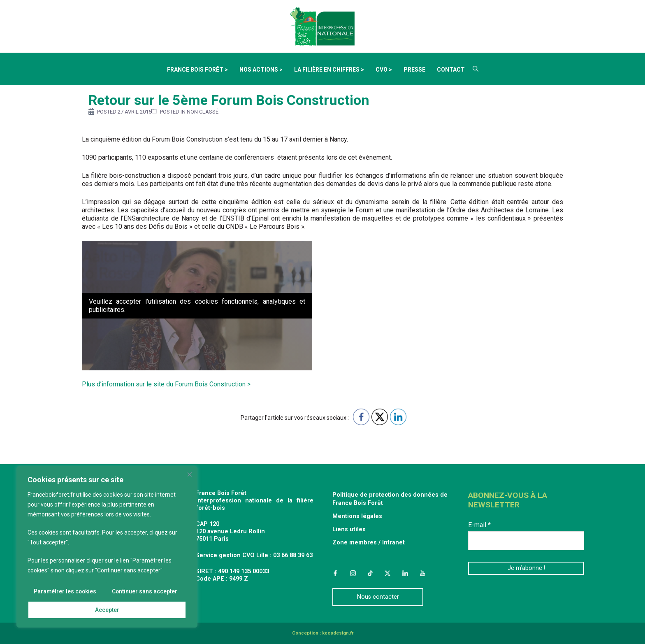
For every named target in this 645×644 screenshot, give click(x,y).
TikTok (370, 573)
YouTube (422, 573)
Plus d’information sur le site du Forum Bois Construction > (166, 384)
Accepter (107, 610)
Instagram (353, 573)
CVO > (384, 70)
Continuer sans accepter (144, 592)
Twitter (387, 573)
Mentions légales (357, 516)
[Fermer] (190, 475)
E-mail (479, 525)
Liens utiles (349, 529)
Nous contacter (378, 597)
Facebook (335, 573)
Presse (414, 70)
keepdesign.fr (338, 633)
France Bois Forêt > (197, 70)
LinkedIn (405, 573)
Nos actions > (261, 70)
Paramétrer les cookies (65, 592)
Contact (451, 70)
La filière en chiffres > (329, 70)
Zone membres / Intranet (369, 543)
